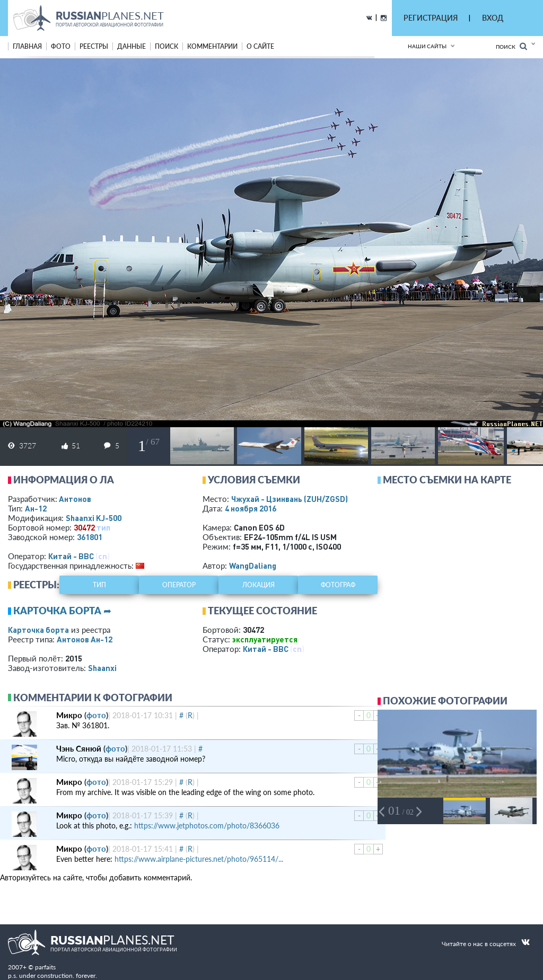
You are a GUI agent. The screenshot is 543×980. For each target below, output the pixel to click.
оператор (179, 585)
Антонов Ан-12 (85, 639)
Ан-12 (36, 508)
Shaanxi (102, 668)
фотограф (338, 585)
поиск (167, 46)
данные (132, 46)
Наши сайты (427, 46)
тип (103, 527)
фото (61, 46)
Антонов (75, 499)
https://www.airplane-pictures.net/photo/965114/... (199, 859)
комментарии (212, 46)
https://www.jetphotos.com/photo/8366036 (207, 826)
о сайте (260, 46)
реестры (94, 46)
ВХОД (493, 18)
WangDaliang (253, 566)
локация (259, 585)
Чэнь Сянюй (79, 748)
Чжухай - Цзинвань (290, 499)
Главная (27, 46)
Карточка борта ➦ (62, 611)
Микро (69, 715)
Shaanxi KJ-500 (94, 518)
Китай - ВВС (71, 556)
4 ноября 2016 (251, 508)
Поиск (511, 46)
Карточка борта (38, 630)
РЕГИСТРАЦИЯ (431, 18)
